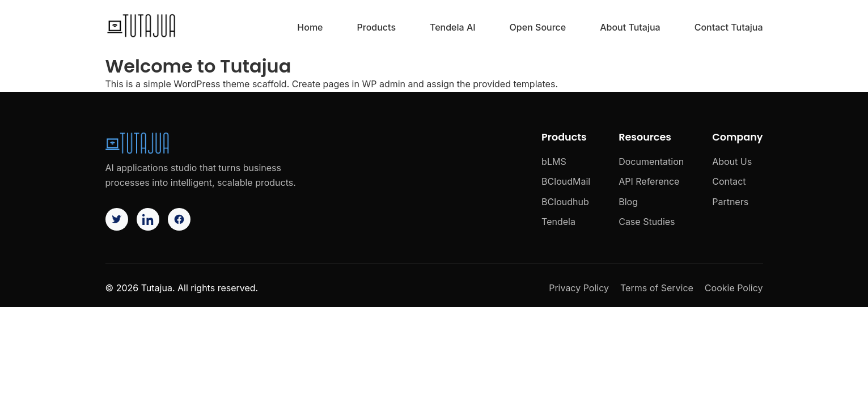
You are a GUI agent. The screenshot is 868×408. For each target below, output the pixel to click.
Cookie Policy (734, 288)
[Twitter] (117, 219)
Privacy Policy (579, 288)
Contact (729, 181)
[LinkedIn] (148, 219)
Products (376, 27)
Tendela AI (453, 27)
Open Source (538, 27)
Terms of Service (657, 288)
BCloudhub (565, 202)
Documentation (651, 161)
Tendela (558, 222)
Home (310, 27)
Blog (628, 202)
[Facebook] (179, 219)
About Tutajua (630, 27)
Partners (730, 202)
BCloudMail (566, 181)
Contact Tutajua (729, 27)
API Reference (649, 181)
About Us (732, 161)
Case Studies (647, 222)
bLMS (554, 161)
